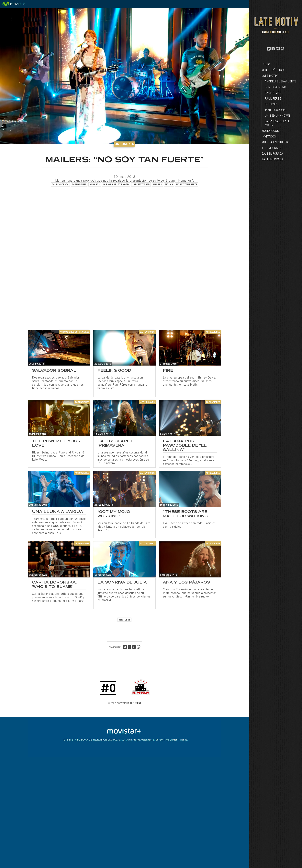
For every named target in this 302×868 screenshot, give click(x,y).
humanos (95, 185)
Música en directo (275, 143)
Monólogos (270, 131)
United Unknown (277, 116)
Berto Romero (275, 88)
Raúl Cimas (273, 93)
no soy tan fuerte (187, 185)
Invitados (269, 137)
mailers (157, 185)
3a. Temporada (272, 160)
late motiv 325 (141, 185)
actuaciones (79, 185)
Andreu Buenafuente (281, 82)
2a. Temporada (272, 154)
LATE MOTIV (270, 76)
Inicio (266, 65)
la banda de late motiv (116, 185)
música (169, 185)
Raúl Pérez (273, 99)
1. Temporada (271, 148)
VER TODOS (124, 620)
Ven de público (273, 70)
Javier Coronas (276, 110)
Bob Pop (271, 105)
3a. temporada (60, 185)
